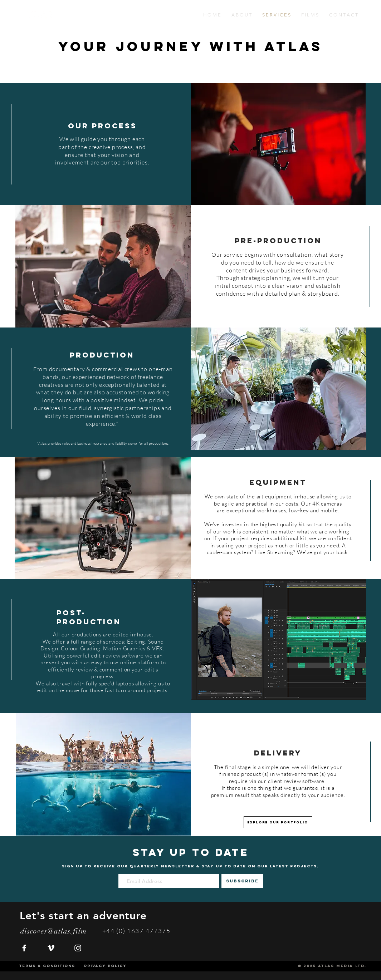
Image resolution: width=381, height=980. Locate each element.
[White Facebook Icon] (24, 948)
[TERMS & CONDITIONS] (47, 966)
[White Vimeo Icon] (51, 948)
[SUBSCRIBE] (242, 881)
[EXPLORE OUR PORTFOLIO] (278, 822)
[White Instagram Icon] (78, 948)
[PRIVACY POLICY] (105, 966)
